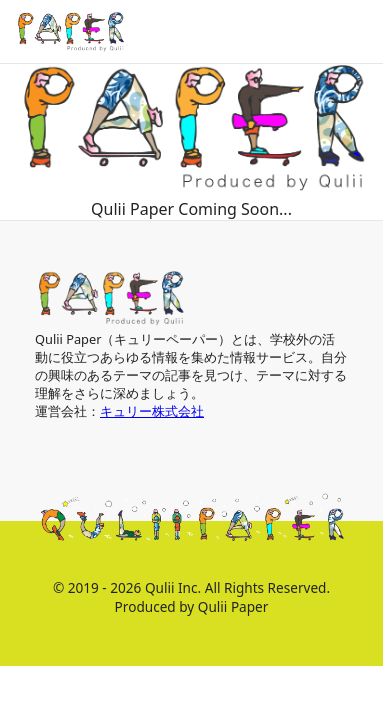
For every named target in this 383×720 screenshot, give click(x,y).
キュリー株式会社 (152, 411)
